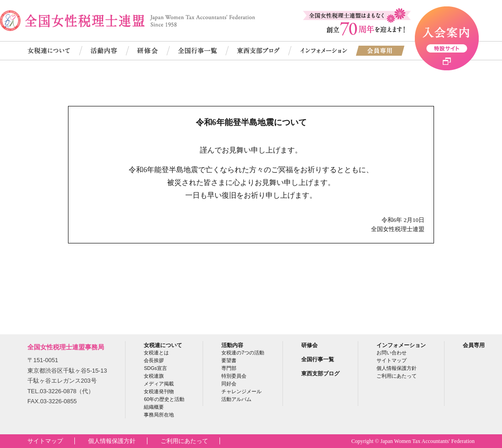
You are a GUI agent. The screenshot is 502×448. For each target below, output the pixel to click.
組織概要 (154, 407)
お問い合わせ (392, 353)
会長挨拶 (154, 360)
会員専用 (474, 345)
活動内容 (232, 345)
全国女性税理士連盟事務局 (66, 347)
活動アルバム (236, 399)
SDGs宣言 (155, 368)
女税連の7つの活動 (243, 353)
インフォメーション (401, 345)
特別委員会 (234, 376)
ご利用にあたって (397, 376)
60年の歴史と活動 (164, 399)
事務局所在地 (159, 415)
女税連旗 (154, 376)
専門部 (229, 368)
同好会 (229, 384)
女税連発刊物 (159, 391)
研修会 (309, 345)
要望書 (229, 360)
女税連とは (156, 353)
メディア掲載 (159, 384)
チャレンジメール (241, 391)
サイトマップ (392, 360)
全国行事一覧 (318, 359)
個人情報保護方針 (397, 368)
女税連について (163, 345)
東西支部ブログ (320, 373)
